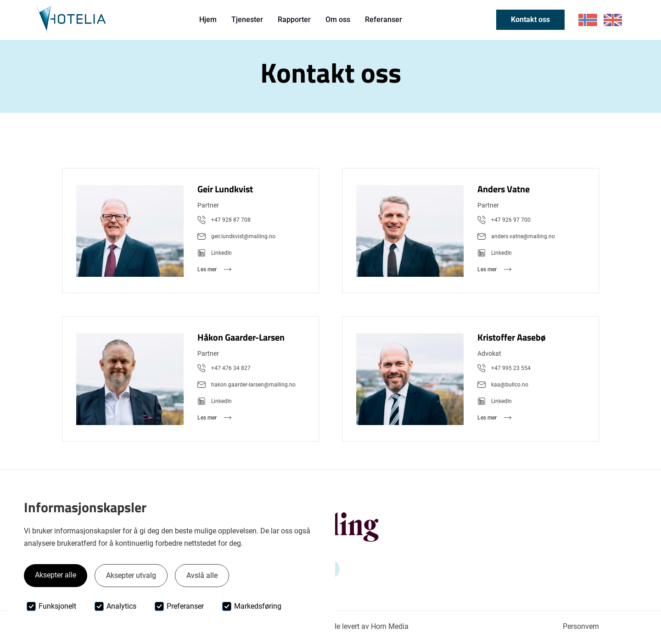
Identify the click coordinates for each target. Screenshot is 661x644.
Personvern (581, 626)
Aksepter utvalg (131, 575)
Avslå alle (202, 575)
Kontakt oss (530, 20)
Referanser (384, 20)
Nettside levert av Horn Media (361, 626)
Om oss (338, 20)
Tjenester (247, 20)
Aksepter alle (56, 575)
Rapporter (294, 20)
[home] (71, 20)
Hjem (208, 20)
